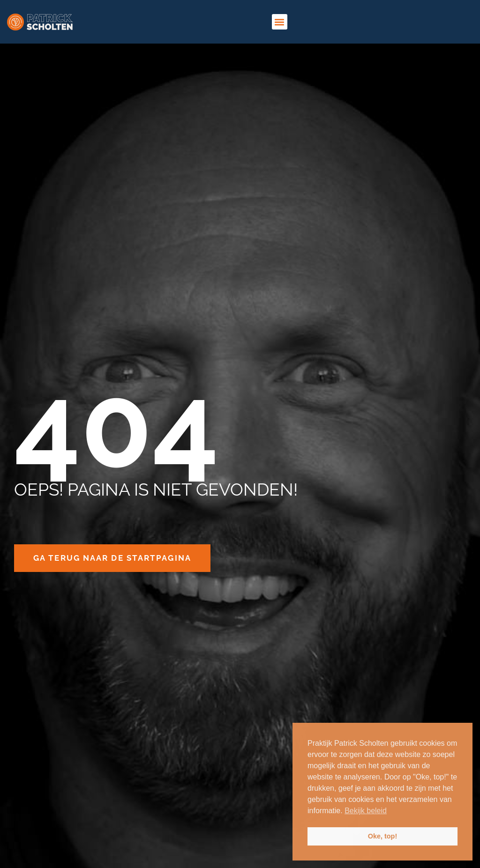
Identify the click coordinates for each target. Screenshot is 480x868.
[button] (280, 22)
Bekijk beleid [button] (366, 811)
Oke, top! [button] (382, 836)
